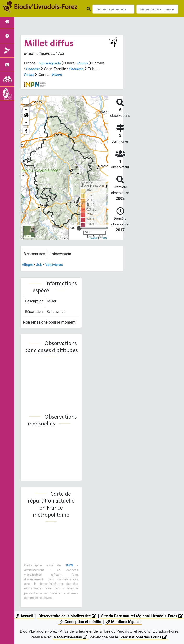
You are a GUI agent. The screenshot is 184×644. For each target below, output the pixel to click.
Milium (69, 75)
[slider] (79, 228)
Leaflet (94, 238)
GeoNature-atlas (70, 637)
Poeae (41, 75)
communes (35, 254)
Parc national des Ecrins (144, 637)
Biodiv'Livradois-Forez (46, 7)
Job (40, 265)
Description (35, 302)
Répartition (34, 312)
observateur (62, 254)
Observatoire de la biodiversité (70, 616)
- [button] (26, 122)
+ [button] (26, 110)
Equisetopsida (50, 63)
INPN (69, 566)
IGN (105, 238)
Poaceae (46, 69)
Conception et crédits (84, 622)
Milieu (53, 302)
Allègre (28, 265)
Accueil (27, 616)
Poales (84, 63)
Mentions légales (127, 622)
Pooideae (91, 69)
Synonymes (57, 312)
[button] (26, 116)
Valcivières (55, 265)
